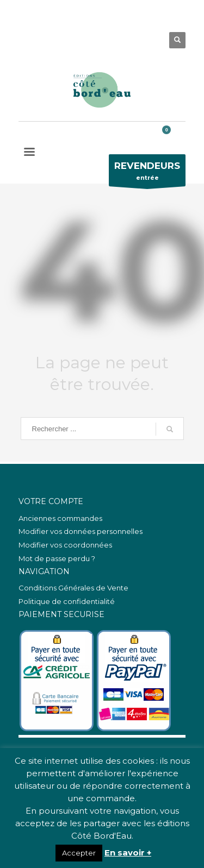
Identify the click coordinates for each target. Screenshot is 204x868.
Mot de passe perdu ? (57, 558)
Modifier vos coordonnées (65, 545)
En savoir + (128, 853)
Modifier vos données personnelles (81, 531)
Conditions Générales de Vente (73, 588)
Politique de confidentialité (67, 601)
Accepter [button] (79, 853)
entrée (147, 173)
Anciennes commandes (60, 518)
